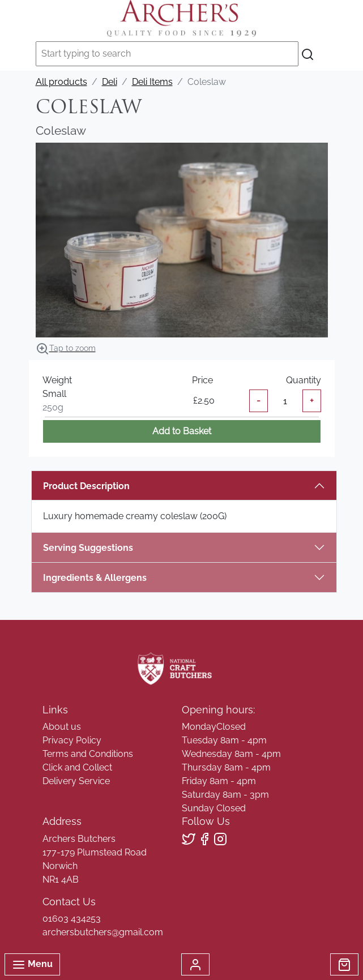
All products (61, 82)
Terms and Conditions (88, 754)
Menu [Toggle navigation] (32, 965)
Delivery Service (76, 781)
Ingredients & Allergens (101, 578)
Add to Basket (182, 431)
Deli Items (152, 82)
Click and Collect (77, 767)
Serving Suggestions (88, 548)
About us (62, 727)
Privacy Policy (72, 740)
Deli (110, 82)
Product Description (86, 486)
